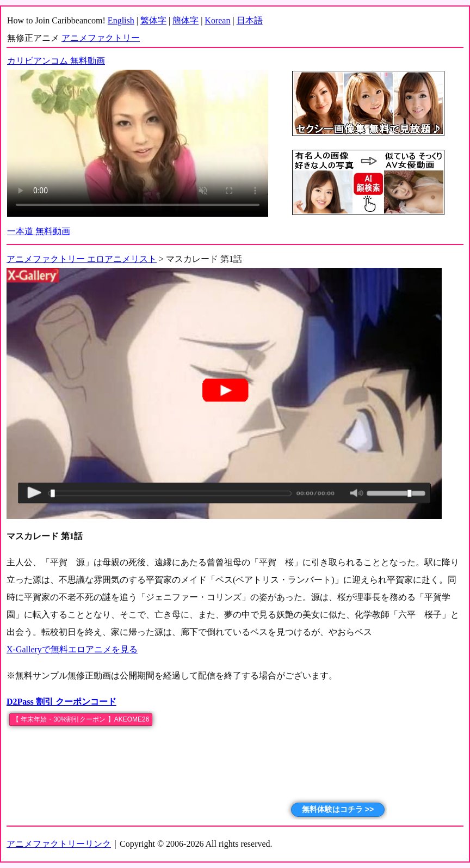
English (121, 20)
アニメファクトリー (101, 38)
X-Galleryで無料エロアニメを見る (72, 649)
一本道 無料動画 (39, 231)
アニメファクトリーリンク (59, 844)
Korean (217, 20)
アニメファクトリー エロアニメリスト (82, 259)
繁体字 (153, 20)
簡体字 (185, 20)
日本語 (250, 20)
